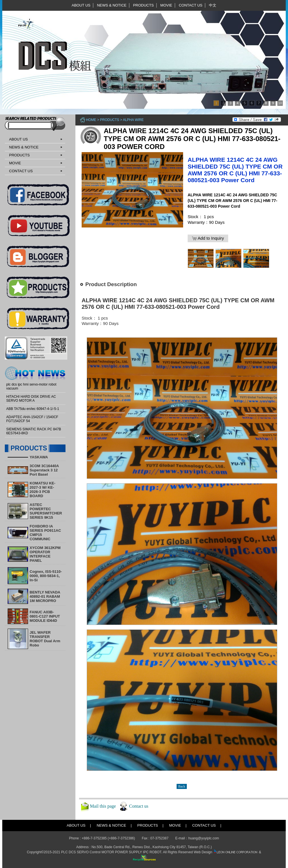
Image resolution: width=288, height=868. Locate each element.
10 (280, 103)
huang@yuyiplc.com (204, 838)
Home (91, 120)
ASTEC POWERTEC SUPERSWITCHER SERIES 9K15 (46, 511)
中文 (213, 5)
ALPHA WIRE (133, 120)
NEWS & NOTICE (112, 5)
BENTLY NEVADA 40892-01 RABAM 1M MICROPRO (45, 596)
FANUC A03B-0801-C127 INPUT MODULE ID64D (45, 616)
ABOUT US (81, 5)
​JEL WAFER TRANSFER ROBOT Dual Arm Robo (45, 639)
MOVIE (166, 5)
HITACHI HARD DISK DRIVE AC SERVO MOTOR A (31, 399)
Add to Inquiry (208, 238)
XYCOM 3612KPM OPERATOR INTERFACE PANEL (45, 554)
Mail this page (103, 806)
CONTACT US (191, 5)
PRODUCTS (143, 5)
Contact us (139, 806)
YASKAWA (39, 457)
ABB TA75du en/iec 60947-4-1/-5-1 (33, 409)
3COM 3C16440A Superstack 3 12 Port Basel (44, 470)
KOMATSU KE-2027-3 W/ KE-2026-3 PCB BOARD (43, 490)
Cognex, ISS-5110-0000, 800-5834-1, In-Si (46, 576)
